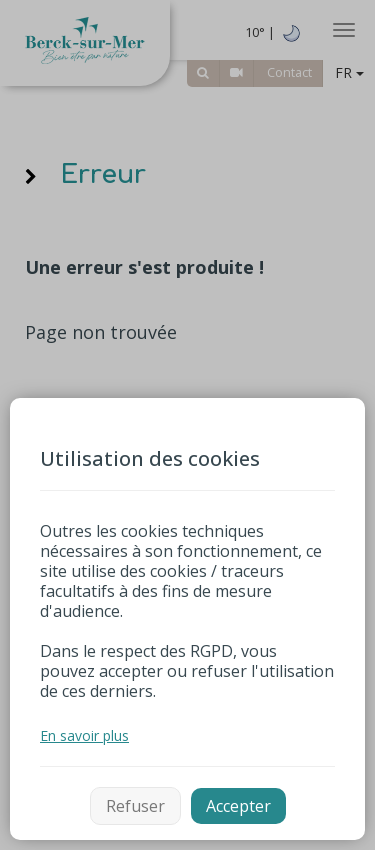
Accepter (238, 806)
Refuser (135, 806)
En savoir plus (84, 735)
